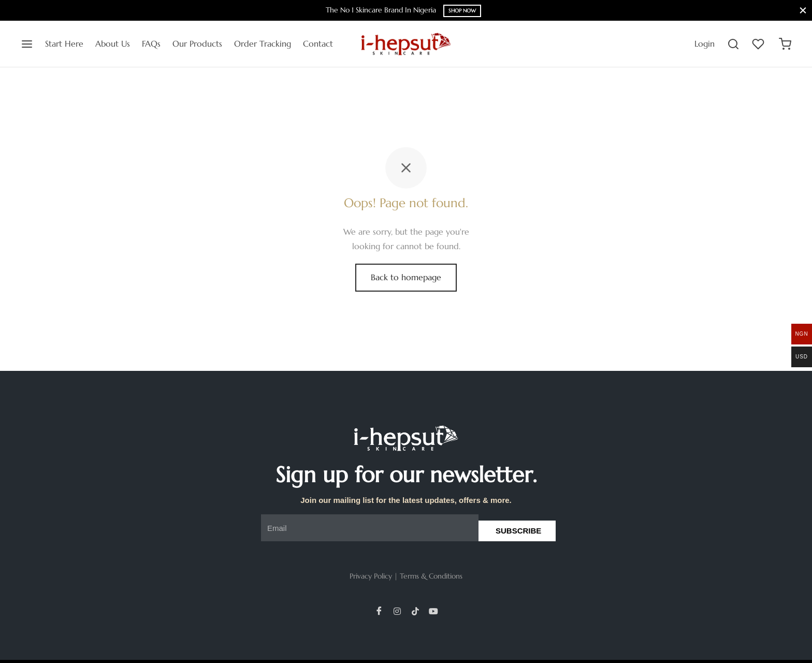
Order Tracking (263, 44)
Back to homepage (406, 277)
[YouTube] (433, 611)
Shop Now (462, 11)
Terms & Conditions (431, 576)
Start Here (64, 44)
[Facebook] (379, 611)
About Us (113, 44)
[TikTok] (415, 611)
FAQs (151, 44)
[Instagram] (397, 611)
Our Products (197, 44)
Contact (318, 44)
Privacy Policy (371, 576)
